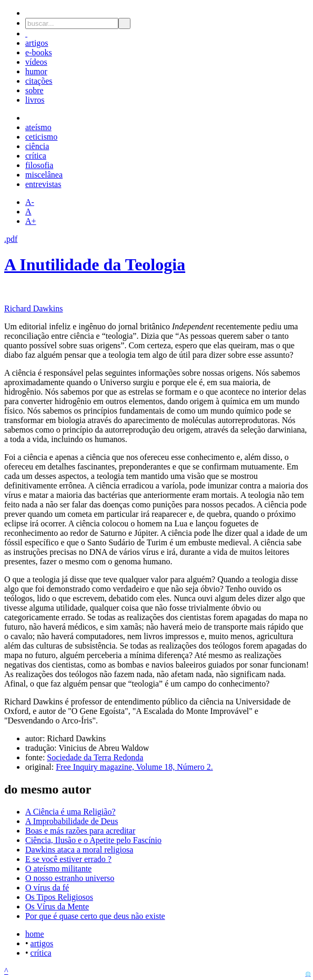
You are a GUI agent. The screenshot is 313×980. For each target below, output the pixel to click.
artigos (37, 43)
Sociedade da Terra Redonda (95, 757)
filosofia (39, 165)
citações (39, 81)
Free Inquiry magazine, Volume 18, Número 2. (134, 767)
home (35, 934)
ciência (37, 146)
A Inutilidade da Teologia (95, 264)
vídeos (36, 62)
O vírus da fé (47, 888)
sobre (34, 90)
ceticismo (41, 137)
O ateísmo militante (58, 869)
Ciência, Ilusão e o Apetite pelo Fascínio (93, 840)
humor (36, 71)
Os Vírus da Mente (57, 906)
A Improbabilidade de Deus (72, 821)
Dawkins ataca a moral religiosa (79, 850)
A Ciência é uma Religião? (70, 812)
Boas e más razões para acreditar (80, 831)
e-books (39, 52)
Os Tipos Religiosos (59, 897)
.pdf (11, 239)
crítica (36, 156)
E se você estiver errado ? (68, 859)
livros (35, 100)
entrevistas (43, 184)
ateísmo (38, 127)
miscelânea (44, 175)
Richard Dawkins (34, 308)
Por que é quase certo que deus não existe (95, 916)
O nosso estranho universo (70, 878)
